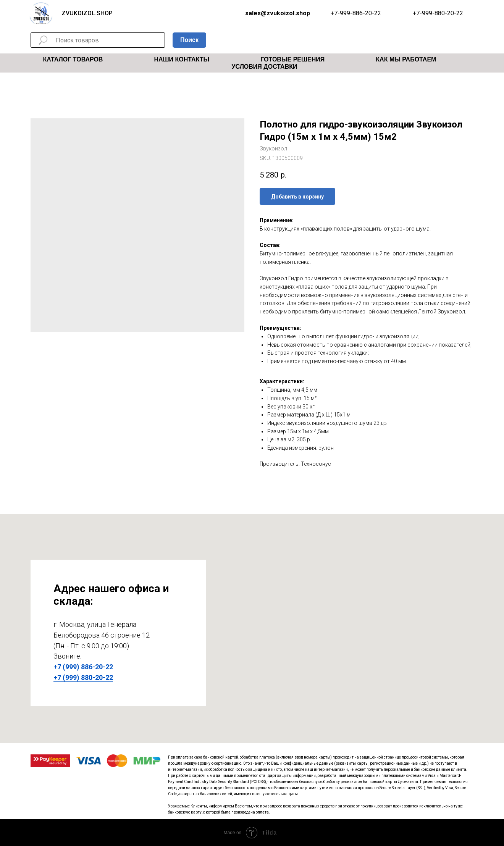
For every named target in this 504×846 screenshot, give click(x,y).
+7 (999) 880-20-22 (83, 677)
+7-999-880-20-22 (438, 13)
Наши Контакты (182, 59)
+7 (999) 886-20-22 (83, 667)
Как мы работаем (406, 59)
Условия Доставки (265, 67)
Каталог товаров (73, 59)
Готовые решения (292, 59)
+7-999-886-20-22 (356, 13)
